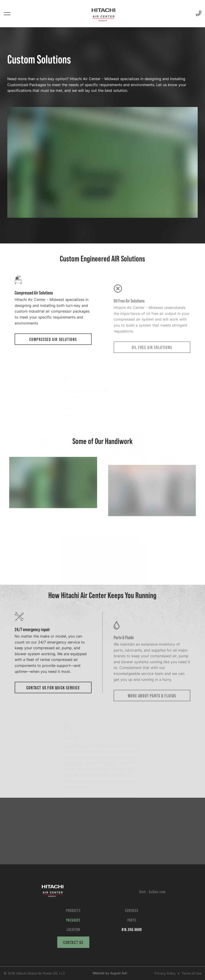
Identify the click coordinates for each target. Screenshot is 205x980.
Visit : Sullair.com (153, 892)
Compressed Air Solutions (53, 359)
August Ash (119, 973)
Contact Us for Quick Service (53, 707)
